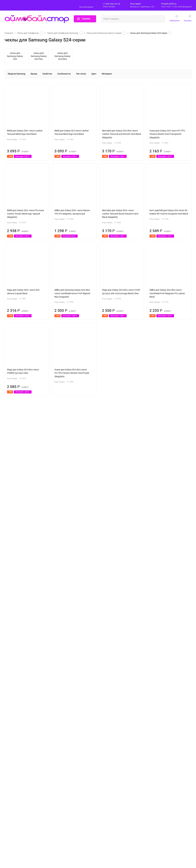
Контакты (109, 781)
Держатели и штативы (68, 816)
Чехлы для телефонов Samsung (62, 33)
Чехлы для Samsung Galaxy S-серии (104, 33)
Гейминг (61, 831)
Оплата (108, 767)
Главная (9, 33)
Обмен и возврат (112, 772)
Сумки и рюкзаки (66, 821)
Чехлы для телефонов (28, 33)
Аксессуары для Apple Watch (71, 786)
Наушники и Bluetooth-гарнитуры (73, 811)
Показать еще (98, 720)
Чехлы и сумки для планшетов (72, 767)
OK (127, 855)
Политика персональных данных (19, 780)
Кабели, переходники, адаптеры (72, 796)
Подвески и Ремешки (67, 806)
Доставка (109, 762)
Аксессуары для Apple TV (69, 791)
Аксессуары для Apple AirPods (71, 781)
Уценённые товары (66, 840)
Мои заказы (110, 801)
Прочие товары (64, 835)
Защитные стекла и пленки (70, 776)
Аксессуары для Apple (68, 826)
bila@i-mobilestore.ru (164, 772)
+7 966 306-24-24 (111, 4)
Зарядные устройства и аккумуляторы (75, 801)
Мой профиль (111, 796)
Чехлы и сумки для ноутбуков (71, 772)
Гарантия (108, 776)
